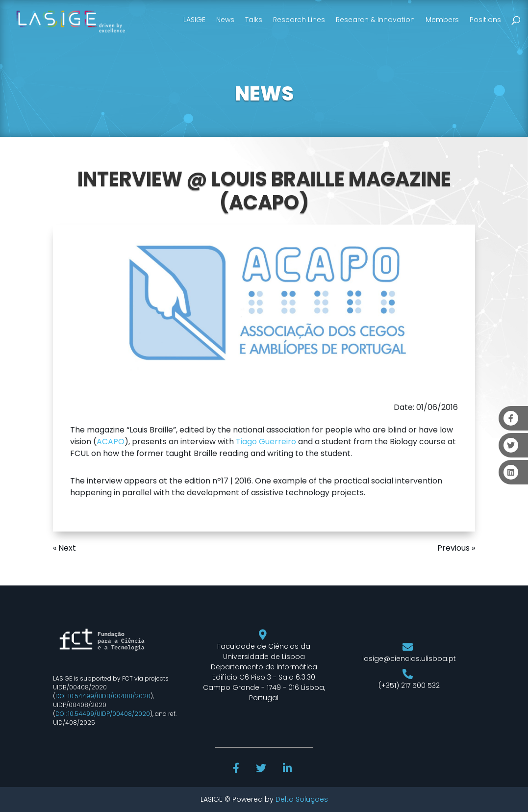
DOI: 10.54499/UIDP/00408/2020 (103, 714)
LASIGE (194, 20)
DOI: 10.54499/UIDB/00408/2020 (103, 696)
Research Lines (299, 20)
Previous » (456, 548)
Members (442, 20)
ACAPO (111, 442)
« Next (64, 548)
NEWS (264, 94)
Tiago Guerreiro (266, 442)
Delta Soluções (302, 799)
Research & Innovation (375, 20)
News (225, 20)
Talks (254, 20)
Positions (485, 20)
